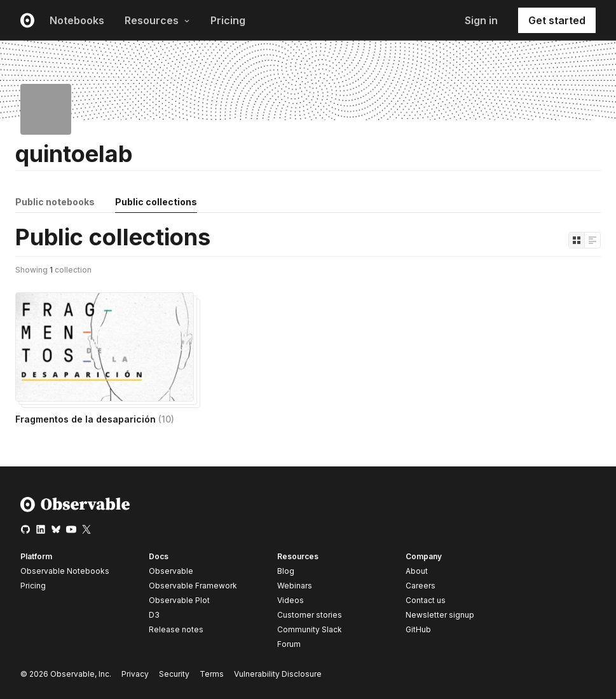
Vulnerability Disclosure (278, 674)
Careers (421, 586)
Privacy (135, 674)
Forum (289, 644)
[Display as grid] (577, 240)
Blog (286, 571)
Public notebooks (55, 202)
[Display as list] (592, 240)
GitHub (418, 629)
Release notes (176, 629)
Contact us (426, 601)
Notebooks (77, 20)
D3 (154, 615)
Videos (291, 600)
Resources (157, 20)
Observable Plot (179, 600)
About (417, 571)
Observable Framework (193, 586)
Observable (171, 571)
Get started (557, 20)
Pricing (228, 20)
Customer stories (310, 615)
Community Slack (310, 629)
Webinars (295, 586)
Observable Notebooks (65, 571)
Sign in (481, 20)
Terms (212, 674)
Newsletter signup (440, 615)
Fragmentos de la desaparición (95, 419)
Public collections (156, 202)
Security (174, 674)
